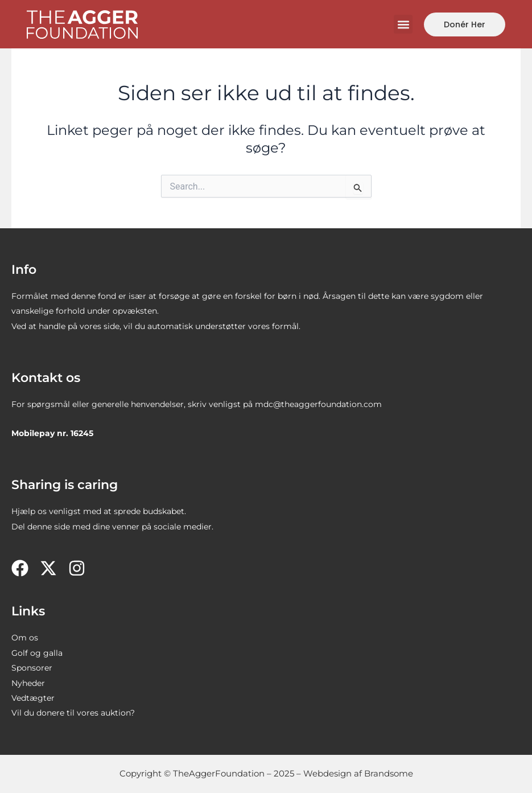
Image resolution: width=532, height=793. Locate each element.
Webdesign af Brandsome (358, 773)
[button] (403, 24)
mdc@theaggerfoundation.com (318, 404)
